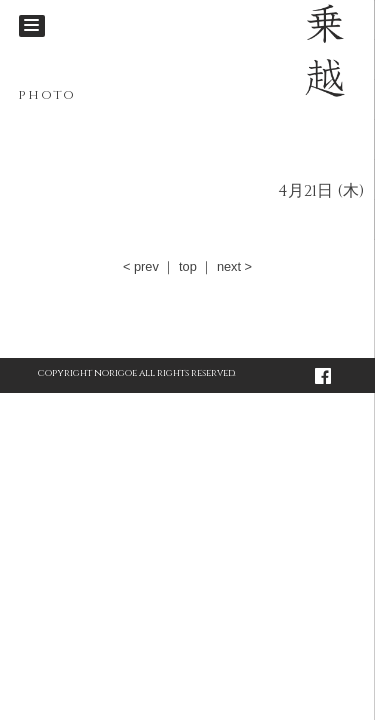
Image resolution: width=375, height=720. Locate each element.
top (188, 266)
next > (234, 266)
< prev (141, 266)
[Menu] (32, 26)
